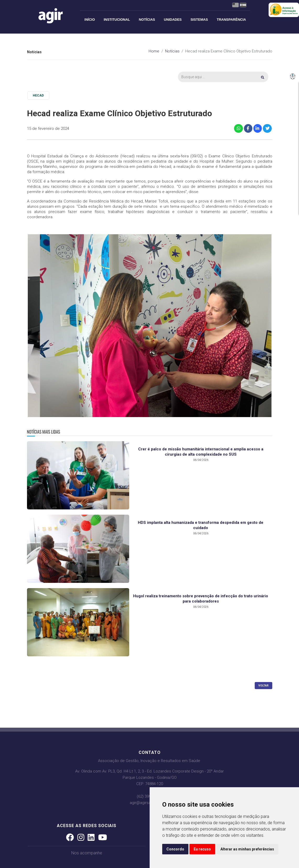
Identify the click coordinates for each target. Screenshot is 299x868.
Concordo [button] (175, 849)
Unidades (173, 20)
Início (90, 20)
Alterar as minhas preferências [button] (247, 849)
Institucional (117, 20)
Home (154, 51)
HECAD (38, 95)
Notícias (147, 20)
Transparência (231, 20)
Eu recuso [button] (202, 849)
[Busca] (223, 77)
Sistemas (199, 20)
